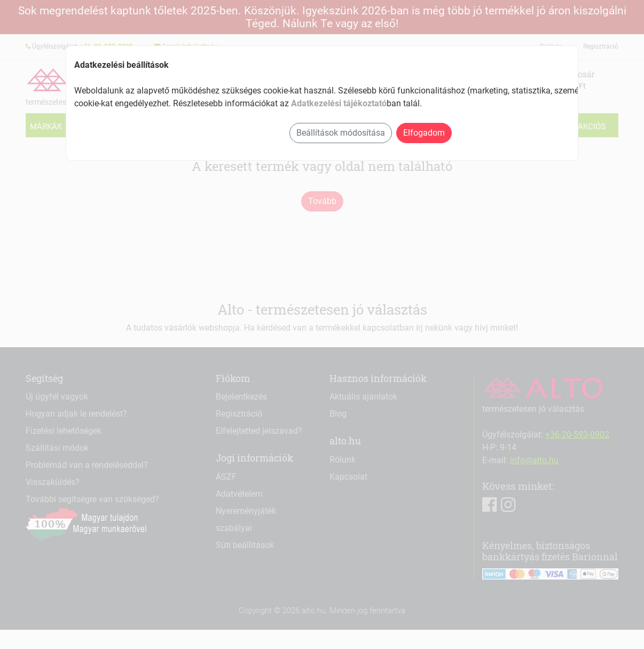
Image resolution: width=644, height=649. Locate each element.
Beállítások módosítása (341, 133)
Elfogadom (424, 133)
